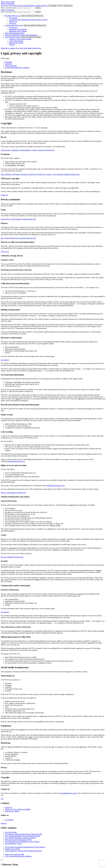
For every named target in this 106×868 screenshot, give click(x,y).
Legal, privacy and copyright (15, 854)
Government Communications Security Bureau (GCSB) (23, 834)
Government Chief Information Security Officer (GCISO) (28, 20)
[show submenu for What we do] (35, 25)
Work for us (13, 22)
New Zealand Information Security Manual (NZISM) (23, 836)
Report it (4, 823)
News (3, 6)
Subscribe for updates (34, 6)
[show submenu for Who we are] (32, 16)
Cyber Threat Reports (16, 41)
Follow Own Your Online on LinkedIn (18, 809)
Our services (13, 27)
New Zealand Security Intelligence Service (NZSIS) (22, 842)
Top (2, 799)
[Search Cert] (38, 8)
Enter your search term (8, 8)
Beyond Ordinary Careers (13, 843)
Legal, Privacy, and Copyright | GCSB (18, 219)
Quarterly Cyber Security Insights (20, 39)
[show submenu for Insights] (31, 37)
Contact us (13, 23)
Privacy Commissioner (13, 493)
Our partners (13, 18)
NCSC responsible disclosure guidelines (18, 856)
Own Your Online (16, 6)
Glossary (12, 45)
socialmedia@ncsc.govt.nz (69, 793)
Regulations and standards (18, 29)
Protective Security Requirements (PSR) (18, 840)
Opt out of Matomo (12, 557)
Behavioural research (16, 43)
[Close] (2, 860)
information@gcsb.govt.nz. (16, 461)
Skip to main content (8, 2)
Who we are (5, 252)
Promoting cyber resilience (18, 31)
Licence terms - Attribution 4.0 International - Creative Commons (28, 150)
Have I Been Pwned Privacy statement (18, 238)
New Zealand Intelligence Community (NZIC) (20, 838)
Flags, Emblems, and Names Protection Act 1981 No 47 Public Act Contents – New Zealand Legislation (40, 174)
